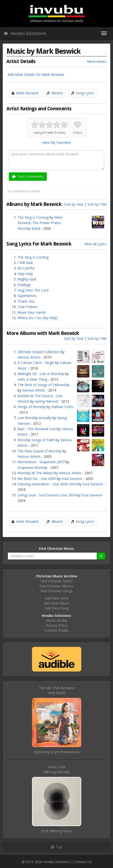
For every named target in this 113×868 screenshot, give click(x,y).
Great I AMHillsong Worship (57, 769)
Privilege (24, 285)
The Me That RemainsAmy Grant (57, 690)
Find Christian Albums (56, 586)
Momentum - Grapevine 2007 (41, 462)
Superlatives (27, 296)
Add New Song (57, 608)
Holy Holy (25, 274)
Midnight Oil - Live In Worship (41, 374)
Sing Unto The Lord (33, 290)
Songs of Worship (32, 407)
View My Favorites (57, 142)
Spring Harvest (47, 401)
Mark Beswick (27, 93)
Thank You (26, 301)
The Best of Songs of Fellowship (43, 385)
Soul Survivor (72, 479)
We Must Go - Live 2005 (37, 479)
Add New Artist (56, 598)
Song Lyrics (85, 93)
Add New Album (57, 603)
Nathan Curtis (62, 407)
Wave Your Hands (32, 312)
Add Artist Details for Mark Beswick (36, 74)
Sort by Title (97, 204)
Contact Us (83, 862)
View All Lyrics (96, 244)
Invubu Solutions (25, 33)
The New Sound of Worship (40, 451)
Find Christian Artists (57, 581)
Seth (21, 379)
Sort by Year (74, 204)
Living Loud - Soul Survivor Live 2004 (47, 495)
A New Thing (37, 379)
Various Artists (29, 357)
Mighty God (27, 279)
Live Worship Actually (34, 418)
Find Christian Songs (56, 591)
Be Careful (26, 268)
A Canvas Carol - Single (36, 363)
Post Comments (28, 176)
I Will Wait (25, 263)
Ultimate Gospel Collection (39, 352)
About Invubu (57, 620)
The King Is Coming (33, 217)
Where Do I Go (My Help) (38, 318)
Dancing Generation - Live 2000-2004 (47, 484)
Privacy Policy (57, 625)
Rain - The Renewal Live (37, 429)
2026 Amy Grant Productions (56, 752)
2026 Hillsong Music (56, 831)
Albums (57, 93)
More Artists (97, 61)
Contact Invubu (57, 630)
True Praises (27, 307)
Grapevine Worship (32, 467)
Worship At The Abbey (35, 473)
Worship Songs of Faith (36, 440)
